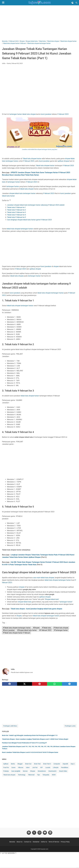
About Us (19, 842)
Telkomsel (31, 775)
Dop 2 (73, 764)
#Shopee (36, 628)
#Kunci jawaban (9, 630)
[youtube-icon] (45, 833)
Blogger (20, 764)
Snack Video (63, 771)
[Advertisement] (39, 23)
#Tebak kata (46, 628)
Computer (57, 764)
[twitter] (25, 684)
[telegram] (69, 684)
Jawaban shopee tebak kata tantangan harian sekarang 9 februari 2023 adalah (36, 205)
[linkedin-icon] (50, 833)
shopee (33, 114)
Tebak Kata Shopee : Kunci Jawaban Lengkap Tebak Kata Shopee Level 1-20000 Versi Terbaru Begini (35, 739)
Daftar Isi (44, 842)
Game (13, 767)
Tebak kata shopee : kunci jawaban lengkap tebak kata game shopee (36, 609)
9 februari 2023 (39, 132)
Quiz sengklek (16, 771)
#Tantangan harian (61, 630)
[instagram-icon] (39, 833)
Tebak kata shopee (9, 775)
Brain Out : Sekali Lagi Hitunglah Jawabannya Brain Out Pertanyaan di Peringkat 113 (30, 735)
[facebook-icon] (29, 833)
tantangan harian (16, 114)
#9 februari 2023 (45, 630)
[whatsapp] (55, 684)
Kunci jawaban (46, 266)
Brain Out (28, 764)
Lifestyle (56, 767)
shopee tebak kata (16, 193)
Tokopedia (46, 775)
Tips (38, 775)
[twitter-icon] (34, 833)
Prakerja (6, 771)
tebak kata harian (8, 196)
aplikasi (61, 161)
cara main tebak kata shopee (44, 578)
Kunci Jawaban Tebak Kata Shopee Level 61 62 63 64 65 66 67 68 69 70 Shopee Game (30, 752)
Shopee (48, 599)
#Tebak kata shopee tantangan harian (17, 628)
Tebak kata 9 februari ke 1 (16, 207)
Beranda (12, 842)
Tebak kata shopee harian (32, 159)
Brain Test (37, 764)
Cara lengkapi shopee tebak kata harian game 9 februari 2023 (29, 220)
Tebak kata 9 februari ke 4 (16, 215)
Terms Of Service (54, 842)
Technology (22, 775)
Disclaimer (36, 842)
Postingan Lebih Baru (10, 726)
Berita (13, 764)
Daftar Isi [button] (7, 200)
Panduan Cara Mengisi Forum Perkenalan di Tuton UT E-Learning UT (24, 743)
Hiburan (21, 767)
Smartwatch (52, 771)
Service (25, 771)
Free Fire (6, 767)
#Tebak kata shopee (61, 628)
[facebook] (10, 684)
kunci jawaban (46, 114)
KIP (41, 767)
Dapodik (65, 764)
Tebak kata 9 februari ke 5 (16, 217)
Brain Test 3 (47, 764)
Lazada (48, 767)
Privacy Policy (65, 842)
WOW (54, 775)
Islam (28, 767)
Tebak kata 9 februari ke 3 (16, 212)
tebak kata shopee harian (30, 396)
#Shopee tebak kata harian (27, 630)
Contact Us (28, 842)
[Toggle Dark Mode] (73, 3)
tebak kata (26, 114)
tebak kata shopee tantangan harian (20, 306)
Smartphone (42, 771)
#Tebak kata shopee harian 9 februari (16, 633)
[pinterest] (39, 684)
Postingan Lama (70, 726)
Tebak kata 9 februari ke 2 (16, 210)
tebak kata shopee (27, 189)
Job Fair (35, 767)
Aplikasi (6, 764)
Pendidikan (65, 767)
